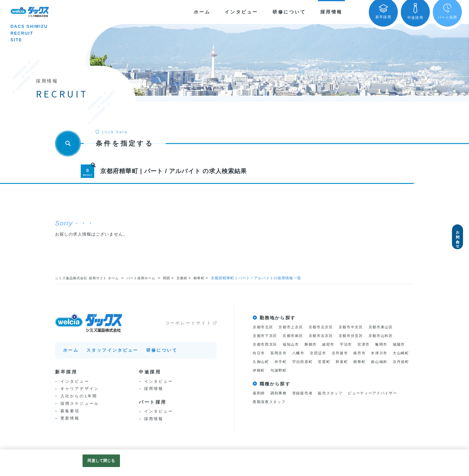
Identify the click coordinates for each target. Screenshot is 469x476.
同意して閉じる (101, 461)
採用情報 (331, 12)
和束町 (394, 363)
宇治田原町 (352, 363)
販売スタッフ (335, 395)
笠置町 (375, 363)
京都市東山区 (390, 327)
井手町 (329, 363)
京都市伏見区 (358, 336)
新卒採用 (66, 372)
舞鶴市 (314, 345)
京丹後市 (364, 354)
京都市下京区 (266, 336)
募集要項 (70, 411)
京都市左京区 (326, 327)
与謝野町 (345, 372)
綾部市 (333, 345)
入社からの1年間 (79, 396)
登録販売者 (306, 395)
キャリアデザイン (80, 389)
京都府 (191, 278)
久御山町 (308, 363)
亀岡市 (389, 345)
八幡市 (320, 354)
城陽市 (259, 354)
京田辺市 (341, 354)
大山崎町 (285, 363)
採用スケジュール (80, 403)
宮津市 (371, 345)
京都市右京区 (326, 336)
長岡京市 (299, 354)
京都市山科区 (390, 336)
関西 (175, 278)
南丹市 (385, 354)
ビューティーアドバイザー (381, 395)
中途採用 (150, 372)
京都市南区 (296, 336)
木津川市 (262, 363)
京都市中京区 (358, 327)
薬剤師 (259, 395)
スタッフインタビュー (112, 350)
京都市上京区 (294, 327)
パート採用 (153, 402)
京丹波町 (303, 372)
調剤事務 (280, 395)
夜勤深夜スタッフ (271, 403)
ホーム (202, 12)
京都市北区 (264, 327)
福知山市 (294, 345)
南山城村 (280, 372)
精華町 (209, 278)
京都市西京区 (266, 345)
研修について (289, 12)
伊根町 (324, 372)
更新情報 (70, 418)
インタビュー (241, 12)
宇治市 (352, 345)
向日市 (278, 354)
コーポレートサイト (188, 323)
